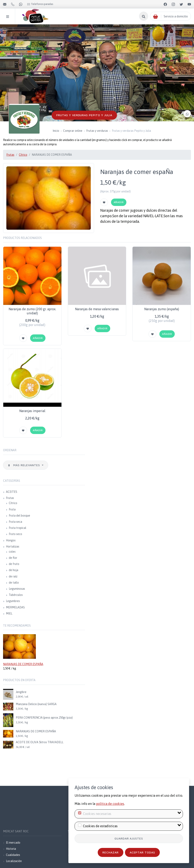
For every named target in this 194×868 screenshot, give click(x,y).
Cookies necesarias (97, 814)
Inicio (56, 131)
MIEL (9, 614)
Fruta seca (15, 522)
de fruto (14, 564)
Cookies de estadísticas (100, 826)
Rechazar (111, 852)
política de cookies (110, 804)
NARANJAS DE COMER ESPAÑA (23, 664)
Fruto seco (15, 534)
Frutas (10, 155)
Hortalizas (13, 546)
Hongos (11, 540)
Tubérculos (16, 595)
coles (12, 552)
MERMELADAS (15, 607)
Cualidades (13, 855)
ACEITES (12, 492)
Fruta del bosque (19, 516)
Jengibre (21, 692)
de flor (13, 558)
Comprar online (73, 131)
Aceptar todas (142, 852)
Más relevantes (24, 465)
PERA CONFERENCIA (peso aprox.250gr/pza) (44, 718)
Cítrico (23, 155)
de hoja (14, 570)
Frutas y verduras (97, 131)
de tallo (14, 583)
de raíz (13, 576)
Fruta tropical (18, 528)
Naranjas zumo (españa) (162, 309)
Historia (11, 849)
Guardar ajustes (129, 838)
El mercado (13, 843)
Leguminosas (17, 589)
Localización (14, 861)
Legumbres (13, 601)
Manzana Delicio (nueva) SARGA (36, 704)
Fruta (12, 509)
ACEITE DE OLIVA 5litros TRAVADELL (40, 742)
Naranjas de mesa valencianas (97, 309)
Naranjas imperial (32, 411)
